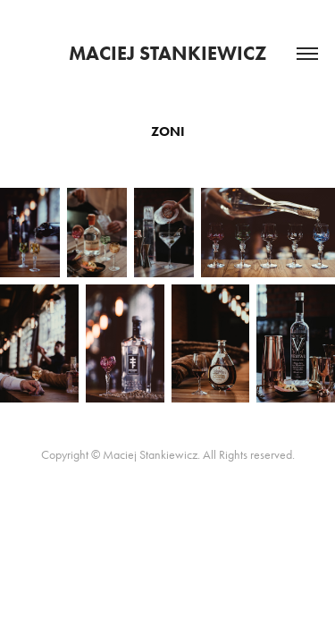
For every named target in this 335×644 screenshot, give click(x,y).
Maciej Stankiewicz (168, 53)
